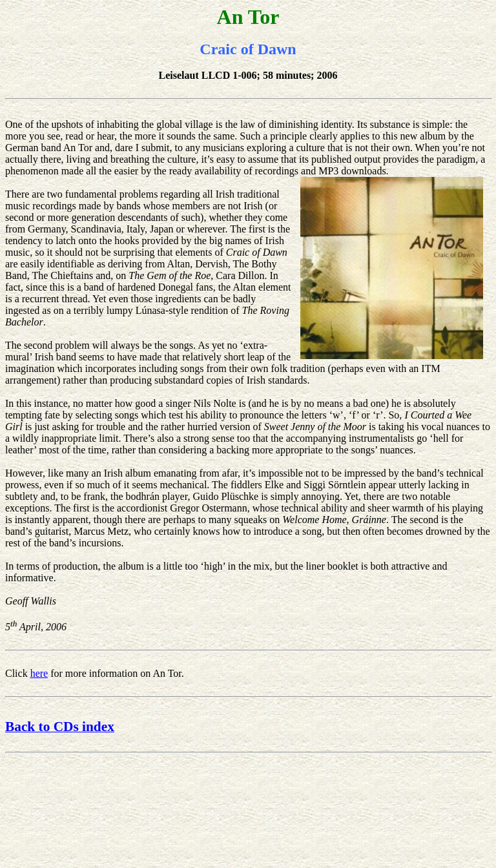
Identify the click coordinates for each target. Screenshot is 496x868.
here (39, 673)
